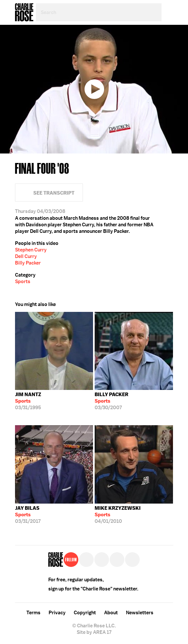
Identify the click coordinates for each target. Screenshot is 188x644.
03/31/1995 (28, 401)
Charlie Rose (24, 12)
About (111, 613)
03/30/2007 (111, 401)
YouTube (132, 560)
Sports (23, 282)
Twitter (169, 52)
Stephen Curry (31, 250)
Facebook (169, 38)
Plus (169, 67)
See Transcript (54, 193)
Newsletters (140, 613)
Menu (167, 12)
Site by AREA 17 (94, 632)
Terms (33, 613)
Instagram (117, 560)
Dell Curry (26, 256)
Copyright (85, 613)
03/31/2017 (28, 515)
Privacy (57, 613)
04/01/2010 (118, 515)
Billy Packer (28, 263)
